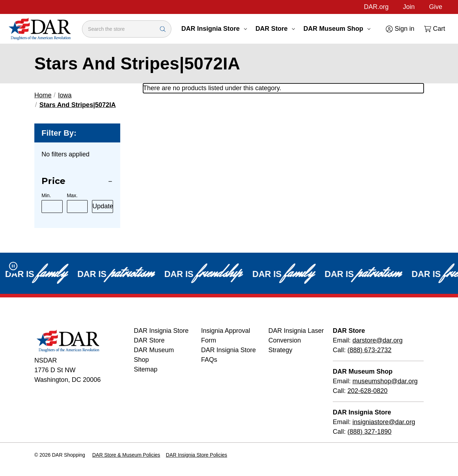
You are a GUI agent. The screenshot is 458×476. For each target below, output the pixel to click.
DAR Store (275, 29)
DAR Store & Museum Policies (126, 455)
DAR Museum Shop (337, 29)
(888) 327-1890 (369, 432)
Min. (46, 195)
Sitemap (146, 369)
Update (103, 206)
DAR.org (376, 7)
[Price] (77, 181)
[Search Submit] (163, 29)
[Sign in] (399, 29)
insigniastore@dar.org (384, 422)
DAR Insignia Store (214, 29)
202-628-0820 (367, 391)
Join (409, 7)
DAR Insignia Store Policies (197, 455)
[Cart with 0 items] (434, 29)
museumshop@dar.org (385, 381)
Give (436, 7)
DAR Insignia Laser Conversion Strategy (296, 340)
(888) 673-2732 (369, 350)
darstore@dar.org (377, 340)
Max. (72, 195)
